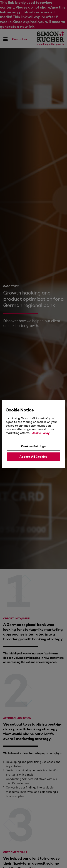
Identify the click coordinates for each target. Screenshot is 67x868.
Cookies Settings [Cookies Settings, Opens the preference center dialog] (33, 446)
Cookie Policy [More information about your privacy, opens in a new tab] (41, 433)
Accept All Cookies (33, 457)
